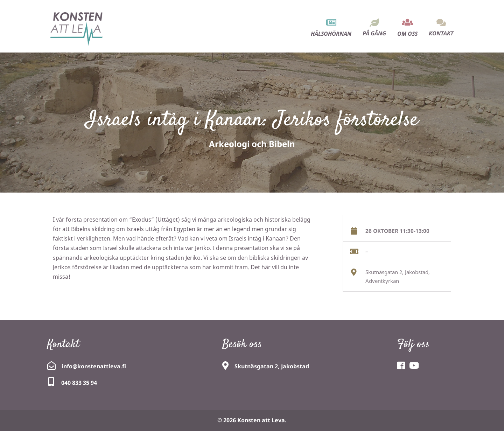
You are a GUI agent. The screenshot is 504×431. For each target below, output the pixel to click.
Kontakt (441, 33)
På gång (374, 33)
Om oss (407, 34)
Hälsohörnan (331, 34)
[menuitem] (331, 22)
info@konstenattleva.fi (94, 366)
